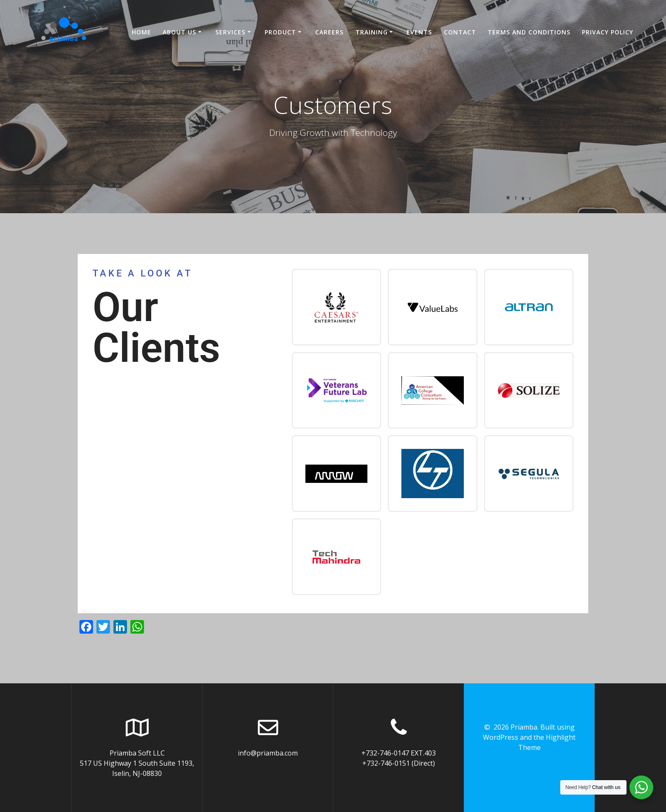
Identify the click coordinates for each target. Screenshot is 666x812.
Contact (460, 32)
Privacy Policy (608, 32)
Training (372, 32)
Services (230, 32)
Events (419, 32)
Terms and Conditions (529, 32)
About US (179, 32)
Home (141, 32)
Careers (329, 32)
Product (280, 32)
